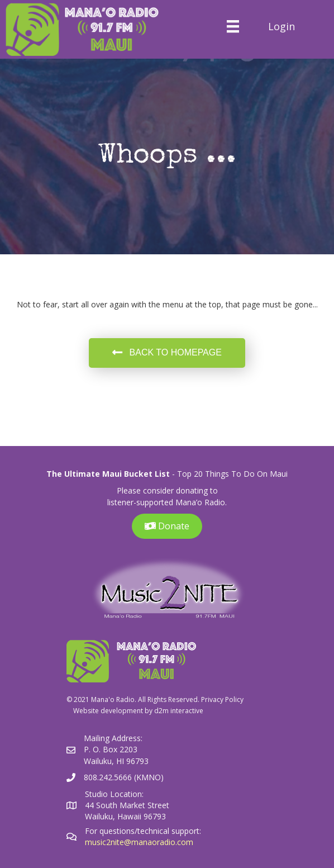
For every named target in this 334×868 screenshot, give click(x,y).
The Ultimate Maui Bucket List (108, 474)
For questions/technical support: (144, 831)
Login (281, 26)
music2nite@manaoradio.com (139, 842)
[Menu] (233, 26)
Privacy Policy (222, 699)
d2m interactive (179, 711)
